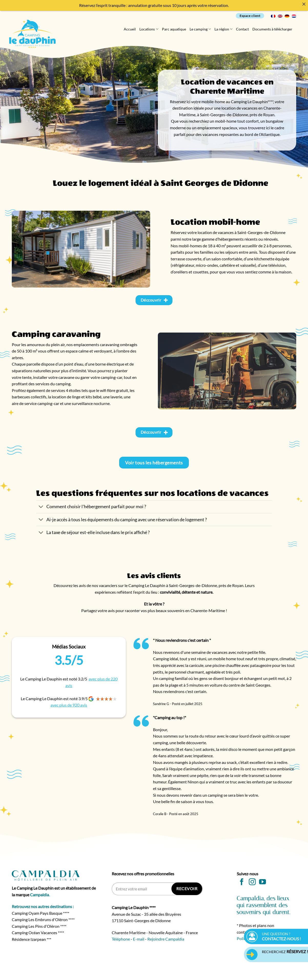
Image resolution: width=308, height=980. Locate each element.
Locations (149, 29)
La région (223, 29)
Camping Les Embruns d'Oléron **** (43, 919)
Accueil (130, 29)
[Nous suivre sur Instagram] (252, 882)
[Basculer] (41, 507)
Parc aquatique (174, 29)
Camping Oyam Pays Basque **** (40, 913)
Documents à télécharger (272, 29)
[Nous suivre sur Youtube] (263, 882)
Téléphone (121, 939)
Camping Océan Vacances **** (38, 933)
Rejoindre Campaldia (166, 939)
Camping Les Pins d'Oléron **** (39, 926)
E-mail (139, 939)
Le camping (200, 29)
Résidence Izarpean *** (32, 939)
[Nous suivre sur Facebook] (242, 882)
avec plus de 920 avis (69, 705)
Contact (242, 29)
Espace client (250, 16)
